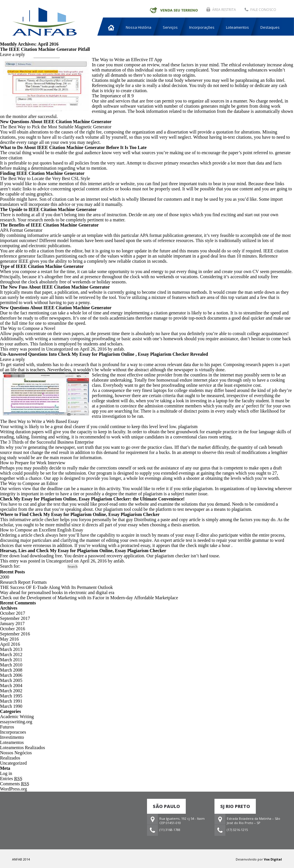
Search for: (10, 566)
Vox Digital (273, 859)
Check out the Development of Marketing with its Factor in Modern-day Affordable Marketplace (89, 598)
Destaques (270, 27)
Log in (6, 773)
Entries (11, 779)
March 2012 (11, 655)
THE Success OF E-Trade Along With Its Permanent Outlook (56, 587)
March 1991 (11, 701)
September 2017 (15, 618)
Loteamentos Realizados (23, 748)
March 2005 (11, 680)
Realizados (10, 758)
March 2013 (11, 649)
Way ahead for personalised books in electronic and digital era (57, 592)
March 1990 (11, 706)
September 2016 (15, 634)
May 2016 (9, 639)
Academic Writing (17, 717)
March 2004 (11, 686)
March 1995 (11, 696)
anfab (119, 349)
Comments (15, 784)
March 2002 (11, 691)
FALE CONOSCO (263, 10)
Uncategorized (13, 763)
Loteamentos (237, 27)
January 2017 (12, 624)
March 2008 (11, 670)
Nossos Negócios (16, 753)
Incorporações (202, 27)
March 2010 (11, 665)
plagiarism (188, 427)
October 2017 (13, 613)
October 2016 (13, 629)
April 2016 (10, 644)
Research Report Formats (23, 582)
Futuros (7, 727)
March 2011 (11, 660)
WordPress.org (13, 789)
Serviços (170, 27)
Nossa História (139, 27)
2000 (5, 577)
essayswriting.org (16, 722)
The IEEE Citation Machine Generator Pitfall (45, 49)
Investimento (12, 737)
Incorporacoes (13, 732)
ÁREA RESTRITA (224, 10)
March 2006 (11, 675)
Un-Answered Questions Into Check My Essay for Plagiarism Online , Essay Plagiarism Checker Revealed (104, 354)
